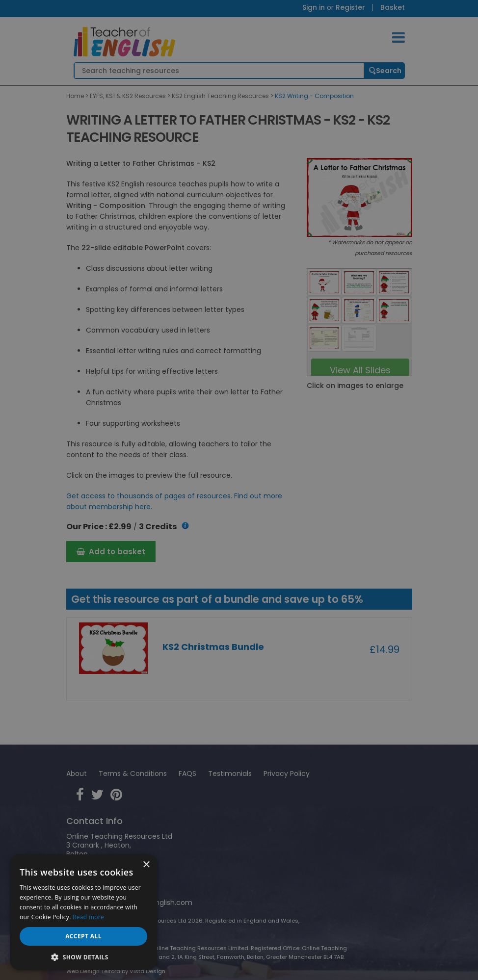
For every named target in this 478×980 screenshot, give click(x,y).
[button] (83, 956)
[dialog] (239, 490)
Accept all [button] (83, 936)
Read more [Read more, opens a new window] (88, 917)
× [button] (146, 865)
